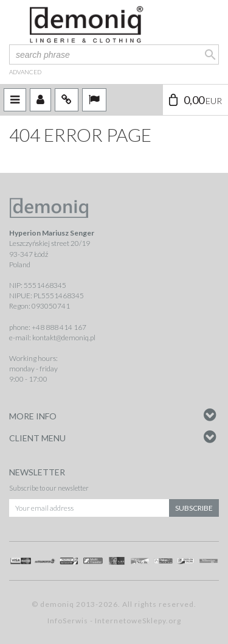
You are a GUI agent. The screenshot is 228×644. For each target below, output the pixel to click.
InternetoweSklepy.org (138, 621)
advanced (25, 72)
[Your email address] (89, 508)
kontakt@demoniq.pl (64, 338)
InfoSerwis (68, 621)
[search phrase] (114, 54)
